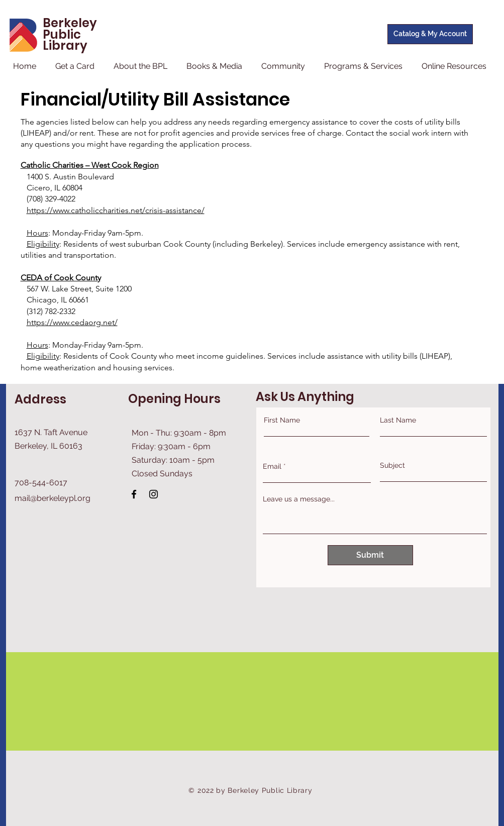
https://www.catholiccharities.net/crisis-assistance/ (116, 210)
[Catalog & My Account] (430, 34)
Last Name (398, 420)
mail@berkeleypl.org (53, 498)
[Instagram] (154, 494)
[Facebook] (134, 494)
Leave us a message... (299, 499)
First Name (282, 420)
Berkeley (70, 23)
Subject (392, 465)
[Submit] (370, 555)
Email (272, 466)
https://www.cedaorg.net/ (72, 322)
